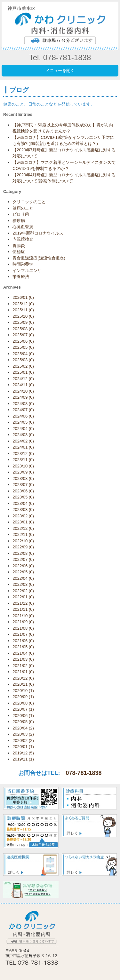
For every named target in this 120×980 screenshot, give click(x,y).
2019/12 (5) (23, 753)
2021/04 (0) (23, 653)
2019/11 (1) (23, 759)
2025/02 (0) (23, 366)
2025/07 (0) (23, 335)
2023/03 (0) (23, 510)
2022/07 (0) (23, 559)
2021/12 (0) (23, 603)
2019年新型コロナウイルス (38, 233)
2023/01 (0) (23, 522)
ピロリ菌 (21, 214)
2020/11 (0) (23, 684)
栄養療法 (21, 277)
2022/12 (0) (23, 528)
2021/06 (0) (23, 641)
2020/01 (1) (23, 747)
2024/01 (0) (23, 447)
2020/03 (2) (23, 734)
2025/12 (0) (23, 304)
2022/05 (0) (23, 572)
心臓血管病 (23, 227)
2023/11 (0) (23, 460)
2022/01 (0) (23, 597)
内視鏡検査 (23, 239)
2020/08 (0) (23, 703)
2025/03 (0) (23, 360)
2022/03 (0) (23, 584)
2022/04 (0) (23, 578)
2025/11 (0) (23, 310)
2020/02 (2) (23, 741)
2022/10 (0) (23, 541)
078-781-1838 (84, 773)
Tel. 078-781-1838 (60, 57)
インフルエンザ (27, 271)
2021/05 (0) (23, 647)
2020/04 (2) (23, 728)
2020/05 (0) (23, 722)
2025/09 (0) (23, 322)
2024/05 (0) (23, 422)
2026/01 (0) (23, 297)
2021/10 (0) (23, 616)
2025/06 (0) (23, 341)
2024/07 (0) (23, 410)
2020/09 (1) (23, 697)
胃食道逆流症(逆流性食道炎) (39, 258)
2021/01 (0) (23, 672)
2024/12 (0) (23, 379)
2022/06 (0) (23, 566)
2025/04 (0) (23, 354)
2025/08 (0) (23, 329)
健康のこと (23, 208)
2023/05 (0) (23, 497)
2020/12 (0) (23, 678)
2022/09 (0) (23, 547)
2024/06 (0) (23, 416)
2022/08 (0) (23, 553)
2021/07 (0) (23, 634)
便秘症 (19, 252)
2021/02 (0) (23, 666)
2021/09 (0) (23, 622)
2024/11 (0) (23, 385)
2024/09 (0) (23, 397)
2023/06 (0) (23, 491)
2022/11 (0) (23, 534)
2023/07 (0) (23, 485)
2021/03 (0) (23, 659)
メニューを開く (60, 71)
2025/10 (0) (23, 316)
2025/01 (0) (23, 372)
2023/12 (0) (23, 454)
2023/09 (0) (23, 472)
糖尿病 (19, 221)
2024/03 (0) (23, 435)
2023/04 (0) (23, 503)
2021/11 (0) (23, 609)
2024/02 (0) (23, 441)
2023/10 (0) (23, 466)
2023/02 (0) (23, 516)
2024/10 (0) (23, 391)
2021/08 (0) (23, 628)
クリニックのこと (29, 202)
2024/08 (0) (23, 404)
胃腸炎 (19, 246)
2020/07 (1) (23, 709)
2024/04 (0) (23, 429)
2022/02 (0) (23, 591)
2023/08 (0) (23, 478)
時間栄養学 (23, 264)
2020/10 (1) (23, 691)
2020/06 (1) (23, 716)
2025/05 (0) (23, 347)
